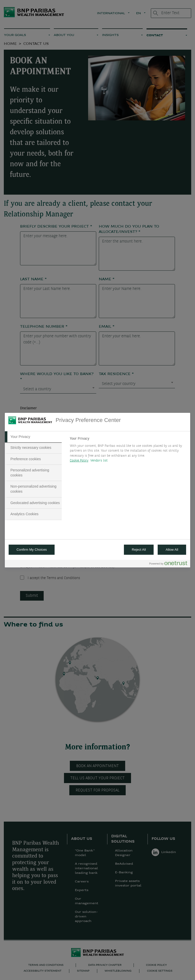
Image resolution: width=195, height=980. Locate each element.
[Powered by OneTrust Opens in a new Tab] (168, 564)
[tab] (33, 437)
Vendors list (99, 461)
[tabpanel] (128, 451)
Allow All (172, 550)
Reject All (139, 550)
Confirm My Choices (32, 550)
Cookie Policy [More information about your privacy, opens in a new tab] (79, 461)
